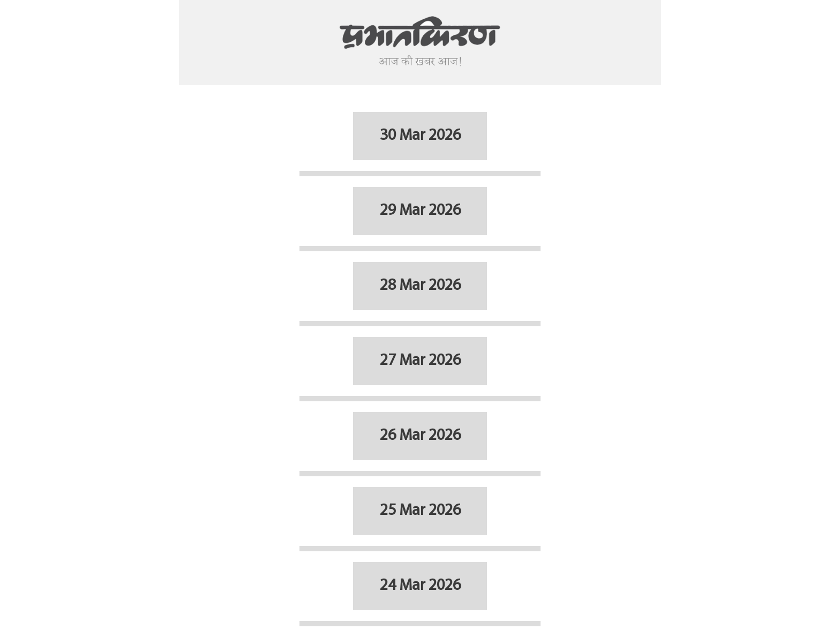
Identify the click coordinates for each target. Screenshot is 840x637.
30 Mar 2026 (420, 136)
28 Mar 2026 (420, 286)
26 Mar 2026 (420, 436)
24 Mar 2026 (420, 586)
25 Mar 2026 (420, 511)
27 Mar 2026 (420, 361)
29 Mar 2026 (420, 211)
